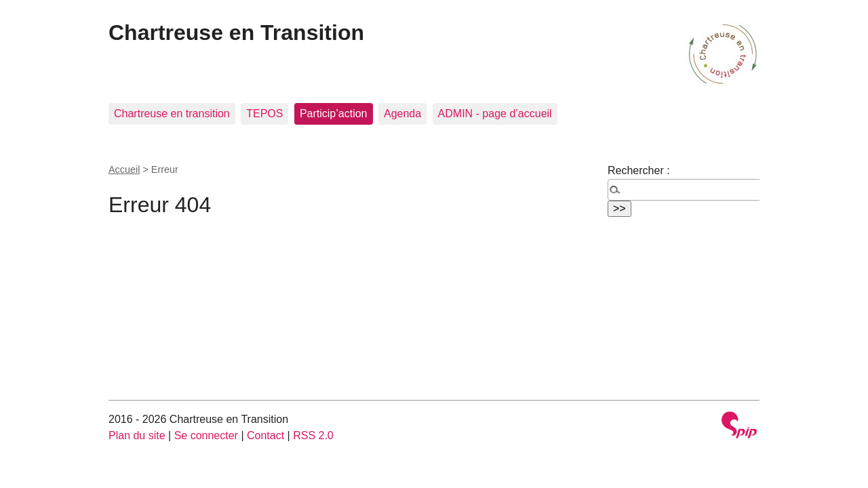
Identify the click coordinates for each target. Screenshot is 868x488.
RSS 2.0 (313, 435)
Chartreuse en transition (172, 114)
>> (619, 208)
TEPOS (264, 114)
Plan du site (137, 435)
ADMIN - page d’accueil (495, 114)
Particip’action (334, 114)
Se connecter (206, 435)
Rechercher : (639, 170)
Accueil (124, 169)
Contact (265, 435)
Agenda (402, 114)
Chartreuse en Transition (236, 33)
